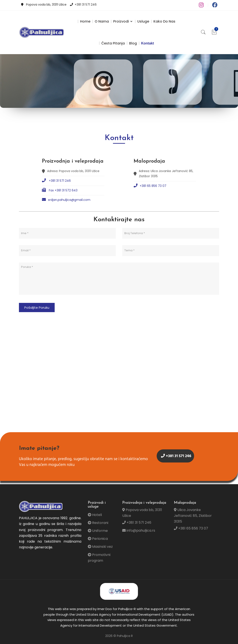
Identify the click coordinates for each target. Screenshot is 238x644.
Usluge (143, 21)
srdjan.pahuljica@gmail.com (66, 200)
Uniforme (98, 531)
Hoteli (95, 515)
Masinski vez (100, 547)
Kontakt (148, 43)
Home (85, 21)
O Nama (102, 21)
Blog (133, 43)
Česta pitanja (113, 43)
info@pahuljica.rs (139, 530)
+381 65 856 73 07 (150, 186)
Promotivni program (99, 558)
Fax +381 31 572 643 (60, 190)
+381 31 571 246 (86, 5)
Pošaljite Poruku (37, 308)
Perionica (98, 539)
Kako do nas (164, 21)
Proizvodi (123, 21)
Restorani (98, 523)
